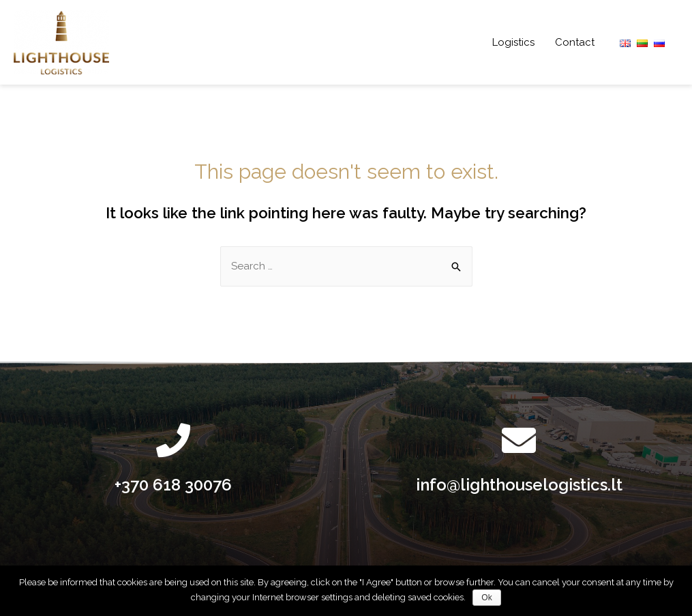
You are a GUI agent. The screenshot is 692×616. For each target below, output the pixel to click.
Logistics (513, 42)
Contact (575, 42)
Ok (486, 598)
